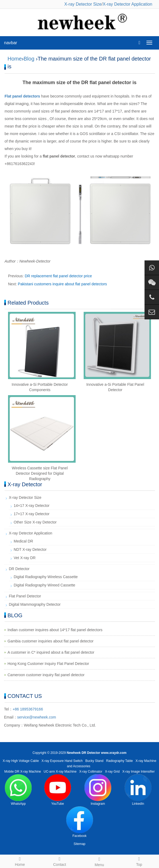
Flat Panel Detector (25, 596)
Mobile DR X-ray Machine (23, 772)
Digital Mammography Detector (35, 604)
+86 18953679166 (28, 709)
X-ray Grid (112, 772)
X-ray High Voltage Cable (21, 761)
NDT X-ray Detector (30, 549)
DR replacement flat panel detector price (58, 276)
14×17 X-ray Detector (32, 506)
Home (15, 59)
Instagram (98, 790)
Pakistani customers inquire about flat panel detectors (62, 284)
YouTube (58, 790)
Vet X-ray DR (25, 558)
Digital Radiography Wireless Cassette (46, 577)
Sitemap (79, 844)
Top (139, 861)
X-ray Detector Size (83, 4)
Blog (29, 59)
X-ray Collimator (91, 772)
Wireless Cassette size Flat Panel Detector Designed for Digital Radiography (40, 473)
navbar (11, 43)
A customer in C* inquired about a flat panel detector (51, 652)
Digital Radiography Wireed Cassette (45, 585)
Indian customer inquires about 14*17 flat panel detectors (55, 630)
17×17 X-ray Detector (32, 514)
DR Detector (19, 569)
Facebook (80, 822)
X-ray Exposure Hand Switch (62, 761)
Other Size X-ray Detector (35, 522)
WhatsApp (18, 790)
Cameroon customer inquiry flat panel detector (46, 675)
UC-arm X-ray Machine (60, 772)
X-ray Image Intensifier (138, 772)
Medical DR (23, 541)
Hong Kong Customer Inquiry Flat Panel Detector (48, 664)
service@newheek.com (37, 717)
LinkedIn (138, 790)
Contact (60, 861)
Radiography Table (120, 761)
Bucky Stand (94, 761)
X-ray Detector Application (127, 4)
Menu (99, 861)
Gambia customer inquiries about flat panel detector (51, 641)
